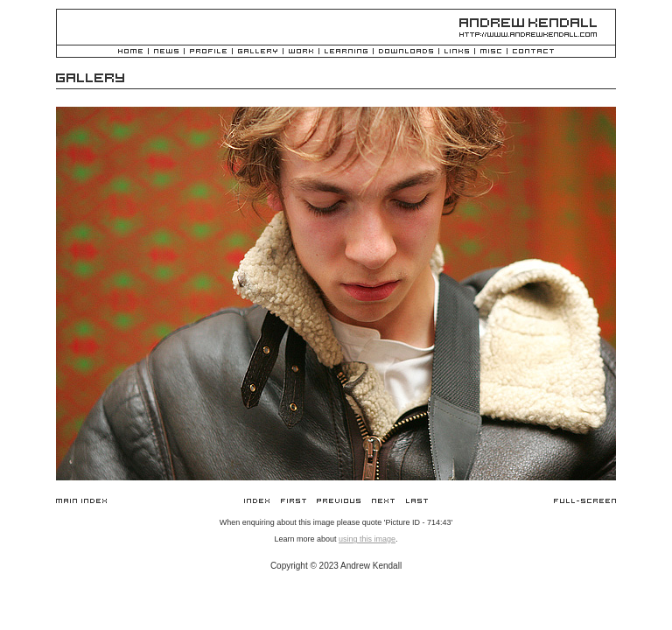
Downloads (406, 52)
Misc (491, 52)
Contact (533, 52)
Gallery (258, 52)
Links (457, 52)
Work (301, 52)
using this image (367, 539)
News (166, 52)
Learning (346, 52)
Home (130, 52)
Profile (208, 52)
